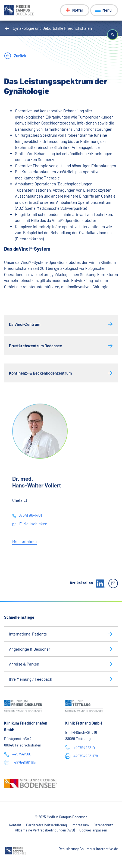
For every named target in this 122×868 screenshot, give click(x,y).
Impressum (80, 825)
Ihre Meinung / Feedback (31, 679)
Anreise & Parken (24, 664)
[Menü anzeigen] (104, 10)
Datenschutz (103, 825)
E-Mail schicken (33, 524)
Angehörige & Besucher (29, 649)
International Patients (28, 634)
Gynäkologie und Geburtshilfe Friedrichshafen (52, 28)
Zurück (20, 56)
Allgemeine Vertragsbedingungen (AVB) (45, 830)
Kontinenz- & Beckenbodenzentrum (40, 373)
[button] (112, 35)
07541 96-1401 (30, 515)
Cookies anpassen (93, 830)
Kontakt (15, 825)
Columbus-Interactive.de (99, 849)
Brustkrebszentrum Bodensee (35, 346)
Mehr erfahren (24, 541)
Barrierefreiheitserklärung (46, 825)
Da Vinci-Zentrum (25, 324)
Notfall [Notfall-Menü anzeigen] (78, 10)
